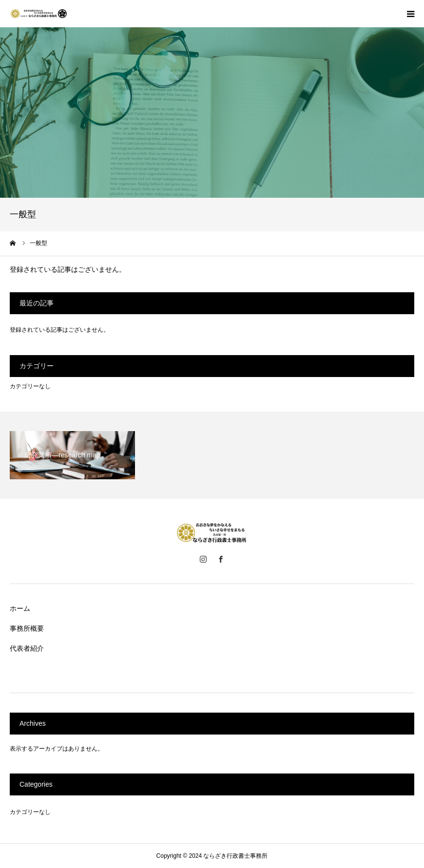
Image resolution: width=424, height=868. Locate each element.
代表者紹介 (27, 648)
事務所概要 (27, 628)
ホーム (20, 608)
